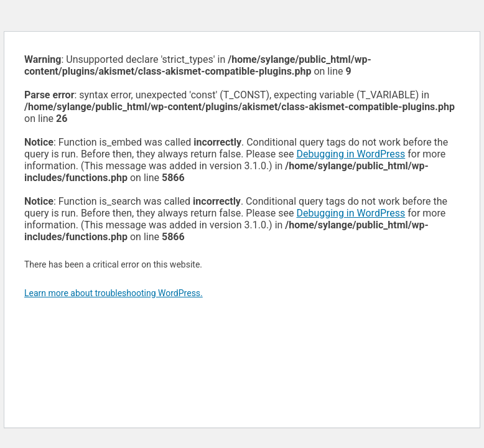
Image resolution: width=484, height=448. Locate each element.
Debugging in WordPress (351, 154)
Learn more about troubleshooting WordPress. (114, 293)
